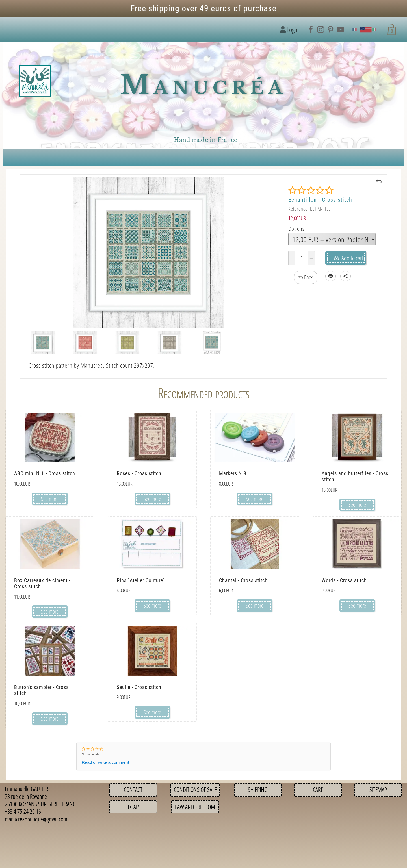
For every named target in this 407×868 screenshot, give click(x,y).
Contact (133, 790)
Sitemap (378, 790)
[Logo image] (35, 81)
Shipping (258, 790)
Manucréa (203, 85)
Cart (318, 790)
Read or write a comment (105, 762)
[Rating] (311, 190)
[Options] (332, 239)
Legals (133, 807)
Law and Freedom (195, 807)
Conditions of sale (195, 790)
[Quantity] (301, 258)
